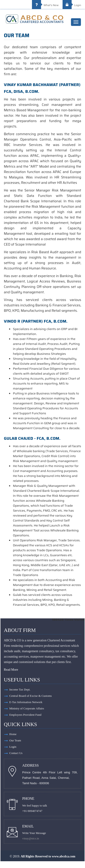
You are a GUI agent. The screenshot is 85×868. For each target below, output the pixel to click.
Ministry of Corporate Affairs (27, 708)
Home (13, 734)
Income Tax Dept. (20, 689)
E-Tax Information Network (26, 702)
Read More (11, 670)
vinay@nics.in (31, 838)
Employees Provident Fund (25, 715)
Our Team (15, 740)
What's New (45, 5)
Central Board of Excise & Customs (30, 696)
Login (72, 5)
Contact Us (16, 753)
